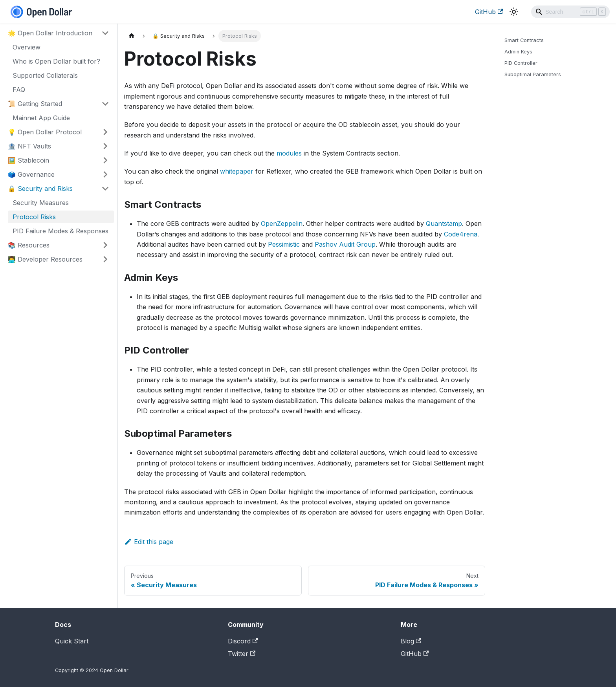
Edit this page (149, 542)
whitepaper (237, 171)
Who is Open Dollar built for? (56, 61)
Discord (243, 641)
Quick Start (72, 641)
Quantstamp (444, 224)
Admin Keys (518, 52)
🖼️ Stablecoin (28, 160)
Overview (27, 47)
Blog (411, 641)
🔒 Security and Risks (40, 189)
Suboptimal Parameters (533, 74)
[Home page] (132, 36)
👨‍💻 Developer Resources (45, 259)
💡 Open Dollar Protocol (45, 132)
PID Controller (521, 63)
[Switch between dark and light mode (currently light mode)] (514, 12)
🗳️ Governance (31, 174)
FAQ (19, 90)
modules (289, 153)
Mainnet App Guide (41, 118)
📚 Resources (29, 245)
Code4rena (461, 234)
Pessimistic (284, 244)
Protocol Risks (34, 217)
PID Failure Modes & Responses (60, 231)
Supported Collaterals (45, 75)
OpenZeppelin (282, 224)
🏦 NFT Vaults (29, 146)
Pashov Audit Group (345, 244)
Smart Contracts (524, 40)
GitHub (489, 12)
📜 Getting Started (35, 104)
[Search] (570, 12)
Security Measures (41, 203)
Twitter (242, 654)
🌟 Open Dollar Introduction (50, 33)
